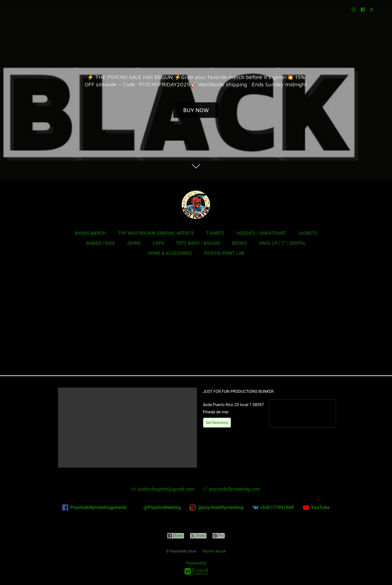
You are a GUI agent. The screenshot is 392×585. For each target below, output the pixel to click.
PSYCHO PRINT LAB (224, 253)
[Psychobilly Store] (196, 205)
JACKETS (308, 233)
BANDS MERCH (90, 233)
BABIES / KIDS (100, 243)
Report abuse (214, 551)
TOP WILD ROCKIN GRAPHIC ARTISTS (156, 233)
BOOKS (239, 243)
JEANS (134, 243)
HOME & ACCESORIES (170, 253)
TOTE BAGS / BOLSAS (198, 243)
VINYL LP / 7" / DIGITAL (282, 243)
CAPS (158, 243)
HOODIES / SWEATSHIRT (261, 233)
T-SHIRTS (215, 233)
